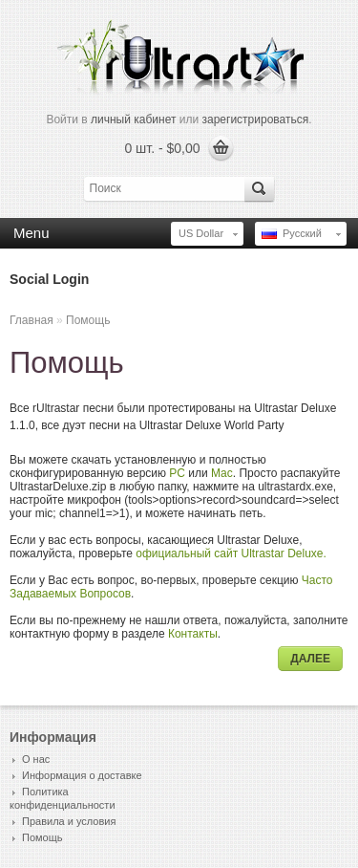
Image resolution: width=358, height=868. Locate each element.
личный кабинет (133, 119)
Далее (310, 659)
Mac (222, 473)
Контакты (193, 634)
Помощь (88, 320)
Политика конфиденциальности (63, 798)
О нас (36, 759)
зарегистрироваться (256, 119)
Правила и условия (69, 821)
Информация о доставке (82, 775)
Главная (32, 320)
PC (177, 473)
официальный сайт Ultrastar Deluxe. (231, 553)
